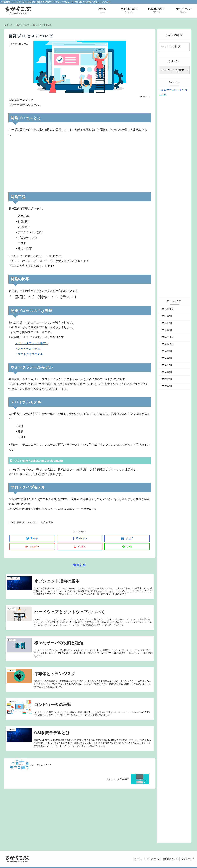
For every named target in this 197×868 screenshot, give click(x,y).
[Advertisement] (80, 165)
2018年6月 (167, 372)
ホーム (138, 859)
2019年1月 (167, 330)
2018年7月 (167, 365)
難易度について (170, 859)
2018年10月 (168, 344)
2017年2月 (167, 386)
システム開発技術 (17, 522)
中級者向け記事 (46, 522)
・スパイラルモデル (28, 349)
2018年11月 (168, 337)
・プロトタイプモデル (29, 354)
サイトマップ (188, 859)
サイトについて (152, 859)
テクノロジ (32, 522)
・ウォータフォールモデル (32, 343)
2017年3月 (167, 379)
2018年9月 (167, 351)
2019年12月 (168, 309)
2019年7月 (167, 316)
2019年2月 (167, 323)
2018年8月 (167, 358)
